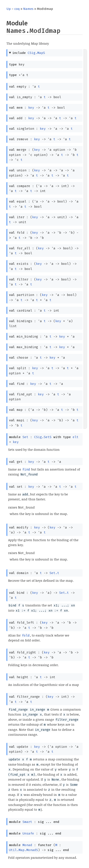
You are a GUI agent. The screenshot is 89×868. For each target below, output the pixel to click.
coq (17, 9)
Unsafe (28, 833)
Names (28, 9)
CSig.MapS (36, 53)
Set (25, 437)
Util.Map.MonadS (23, 850)
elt (76, 437)
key (31, 108)
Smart (27, 822)
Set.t (54, 573)
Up (9, 9)
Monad (27, 845)
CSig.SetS (43, 437)
